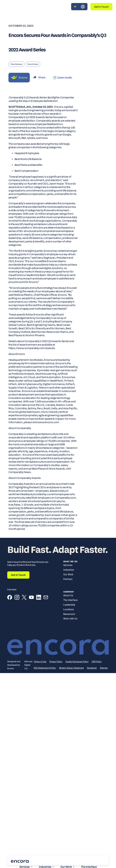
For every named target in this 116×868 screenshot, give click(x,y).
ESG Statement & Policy (45, 668)
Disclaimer (92, 668)
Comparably (16, 434)
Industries (69, 570)
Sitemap (104, 668)
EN (76, 7)
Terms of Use (40, 662)
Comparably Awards (21, 484)
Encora (59, 107)
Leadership (69, 605)
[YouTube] (31, 598)
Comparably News (20, 472)
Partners (68, 579)
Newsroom (69, 614)
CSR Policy (97, 662)
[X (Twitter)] (24, 598)
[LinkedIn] (39, 598)
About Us (68, 595)
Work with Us (70, 619)
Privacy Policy (56, 662)
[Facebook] (10, 598)
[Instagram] (17, 598)
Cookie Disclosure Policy (77, 662)
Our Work (68, 574)
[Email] (46, 598)
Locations (69, 609)
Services (68, 565)
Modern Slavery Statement (71, 668)
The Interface (70, 600)
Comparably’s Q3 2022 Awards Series (31, 117)
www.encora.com (48, 422)
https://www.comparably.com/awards (32, 348)
